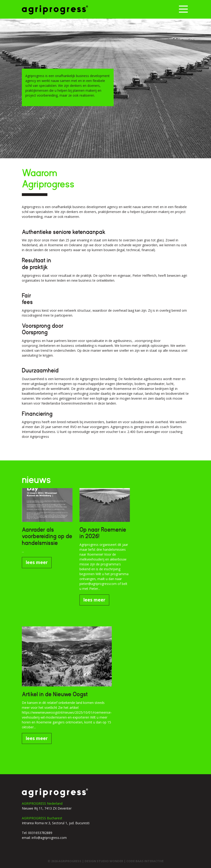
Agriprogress (55, 10)
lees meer (37, 562)
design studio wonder (104, 861)
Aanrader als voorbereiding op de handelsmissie (47, 536)
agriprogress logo (55, 793)
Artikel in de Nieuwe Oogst (55, 694)
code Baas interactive (145, 861)
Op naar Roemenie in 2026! (103, 533)
